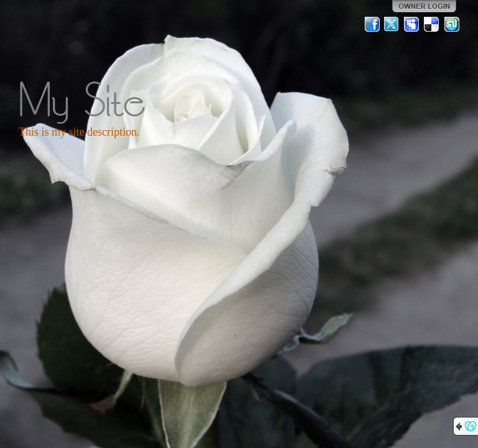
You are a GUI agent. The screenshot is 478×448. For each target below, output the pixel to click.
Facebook (372, 24)
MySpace (412, 24)
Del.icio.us (432, 24)
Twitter (392, 24)
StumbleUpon (452, 24)
